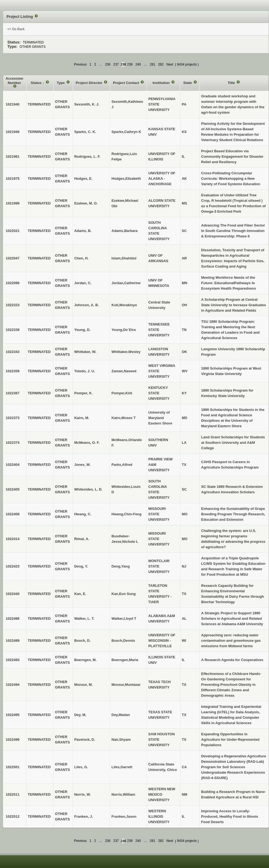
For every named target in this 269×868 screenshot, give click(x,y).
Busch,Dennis (123, 641)
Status (37, 83)
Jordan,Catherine (126, 283)
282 (161, 64)
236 (108, 64)
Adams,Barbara (124, 231)
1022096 (13, 283)
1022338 (13, 330)
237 (116, 64)
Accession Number (15, 81)
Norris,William (123, 794)
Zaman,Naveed (124, 371)
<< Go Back (16, 29)
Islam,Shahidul (124, 258)
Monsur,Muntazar (126, 685)
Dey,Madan (121, 715)
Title (232, 83)
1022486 (13, 619)
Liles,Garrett (122, 767)
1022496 (13, 740)
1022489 (13, 641)
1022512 (13, 816)
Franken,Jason (124, 816)
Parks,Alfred (122, 465)
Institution (162, 83)
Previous (80, 64)
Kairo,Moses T (123, 418)
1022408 (13, 514)
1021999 (13, 203)
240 (138, 64)
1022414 (13, 539)
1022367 (13, 393)
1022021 (13, 231)
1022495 (13, 715)
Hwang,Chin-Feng (126, 514)
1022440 (13, 594)
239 (130, 64)
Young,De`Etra (123, 330)
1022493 (13, 660)
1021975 (13, 179)
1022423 (13, 566)
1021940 (13, 104)
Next (170, 64)
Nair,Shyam (121, 740)
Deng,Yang (121, 566)
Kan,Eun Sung (123, 594)
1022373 (13, 418)
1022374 (13, 443)
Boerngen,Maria (125, 660)
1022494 (13, 685)
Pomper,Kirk (122, 393)
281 (152, 64)
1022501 (13, 767)
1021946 (13, 132)
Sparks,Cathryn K (126, 132)
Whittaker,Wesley (126, 352)
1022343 (13, 352)
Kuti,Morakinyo (124, 305)
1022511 (13, 794)
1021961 (13, 156)
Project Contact (127, 83)
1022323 (13, 305)
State (188, 83)
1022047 (13, 258)
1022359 (13, 371)
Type (61, 83)
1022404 (13, 465)
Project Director (90, 83)
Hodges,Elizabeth (126, 179)
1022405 (13, 489)
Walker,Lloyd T (124, 619)
